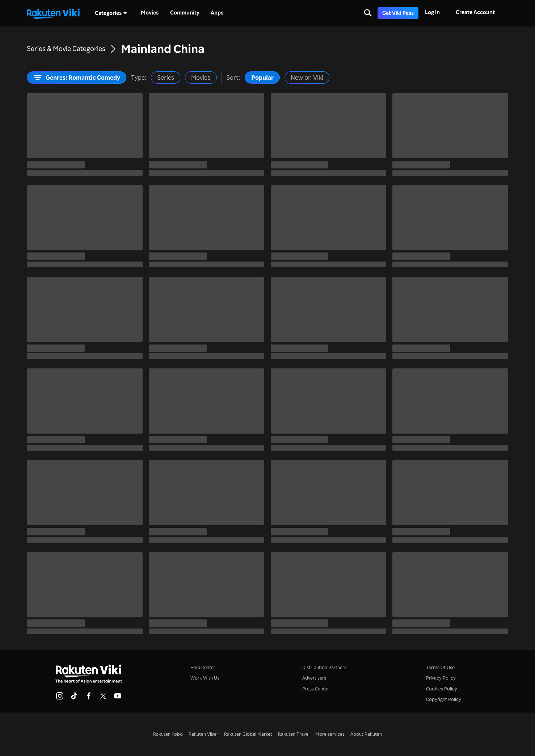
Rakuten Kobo (168, 734)
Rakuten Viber (203, 734)
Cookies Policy (442, 689)
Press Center (316, 689)
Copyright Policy (444, 699)
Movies (150, 13)
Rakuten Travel (294, 734)
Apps (217, 13)
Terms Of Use (440, 667)
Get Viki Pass (398, 13)
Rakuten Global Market (248, 734)
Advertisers (314, 678)
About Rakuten (366, 734)
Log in (432, 12)
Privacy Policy (441, 678)
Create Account (475, 12)
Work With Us (205, 678)
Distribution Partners (324, 667)
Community (185, 13)
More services (330, 734)
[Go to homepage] (53, 13)
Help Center (203, 667)
